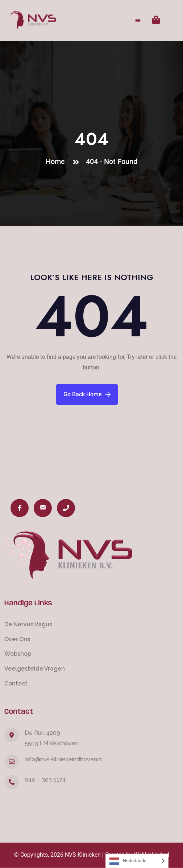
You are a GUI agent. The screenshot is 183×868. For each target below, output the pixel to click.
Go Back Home (87, 394)
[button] (138, 21)
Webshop (18, 654)
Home (57, 161)
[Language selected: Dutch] (137, 861)
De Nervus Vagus (28, 624)
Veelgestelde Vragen (35, 669)
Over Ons (17, 639)
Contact (16, 683)
